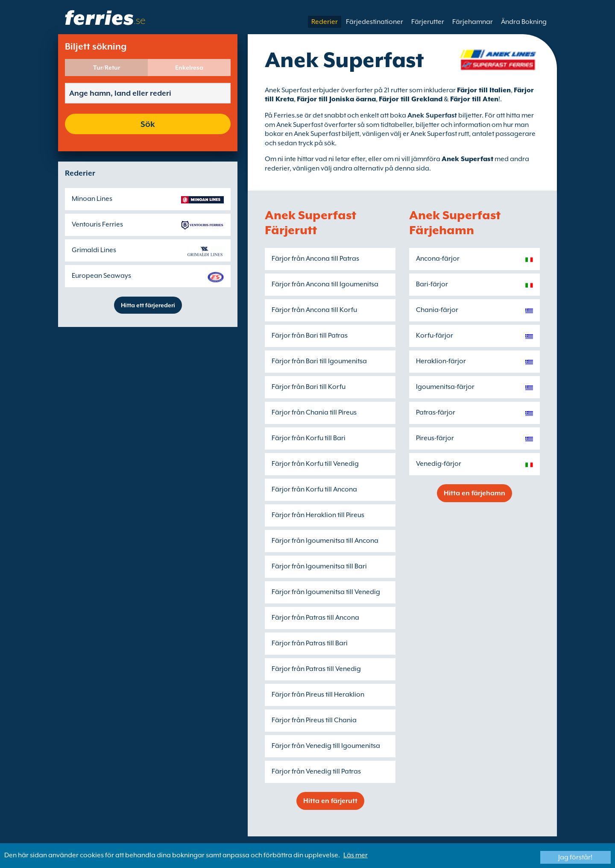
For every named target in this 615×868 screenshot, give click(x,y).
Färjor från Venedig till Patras (316, 771)
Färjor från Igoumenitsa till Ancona (325, 541)
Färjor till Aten (474, 99)
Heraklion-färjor (441, 361)
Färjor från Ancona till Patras (315, 259)
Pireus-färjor (435, 438)
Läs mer (356, 855)
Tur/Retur (107, 68)
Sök (148, 124)
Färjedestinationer (375, 22)
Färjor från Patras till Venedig (316, 669)
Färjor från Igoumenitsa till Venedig (326, 592)
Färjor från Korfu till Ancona (314, 489)
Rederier (325, 22)
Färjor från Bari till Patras (310, 335)
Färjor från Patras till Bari (310, 643)
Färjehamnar (473, 22)
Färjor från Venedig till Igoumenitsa (326, 746)
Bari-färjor (432, 284)
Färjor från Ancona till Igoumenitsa (325, 284)
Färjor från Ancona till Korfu (314, 310)
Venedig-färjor (439, 464)
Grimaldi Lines (94, 250)
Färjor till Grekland (411, 99)
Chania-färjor (437, 310)
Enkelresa (189, 68)
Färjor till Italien (484, 90)
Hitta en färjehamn (474, 493)
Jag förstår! (575, 857)
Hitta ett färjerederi (148, 305)
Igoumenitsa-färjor (445, 387)
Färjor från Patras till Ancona (315, 618)
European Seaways (101, 276)
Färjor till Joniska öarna (336, 99)
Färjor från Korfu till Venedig (315, 464)
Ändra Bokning (524, 22)
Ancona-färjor (438, 259)
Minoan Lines (92, 199)
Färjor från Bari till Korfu (309, 387)
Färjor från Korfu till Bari (309, 438)
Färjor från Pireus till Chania (314, 720)
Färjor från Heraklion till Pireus (318, 515)
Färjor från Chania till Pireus (314, 412)
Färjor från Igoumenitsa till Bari (319, 566)
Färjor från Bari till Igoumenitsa (319, 361)
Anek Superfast (467, 159)
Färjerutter (428, 22)
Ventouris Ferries (97, 224)
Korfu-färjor (435, 335)
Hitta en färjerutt (330, 801)
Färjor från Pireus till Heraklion (318, 694)
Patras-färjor (436, 412)
